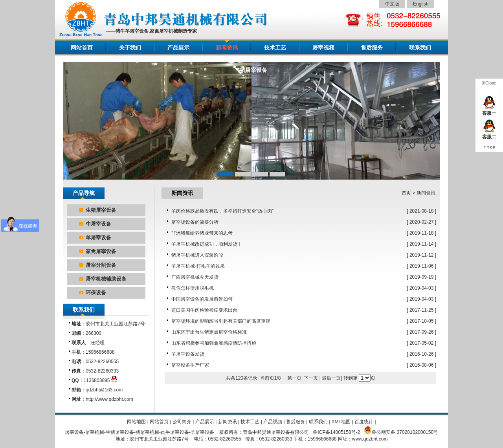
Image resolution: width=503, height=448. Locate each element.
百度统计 (364, 422)
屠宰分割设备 (101, 265)
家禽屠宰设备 (101, 251)
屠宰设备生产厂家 (190, 365)
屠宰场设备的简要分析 (195, 222)
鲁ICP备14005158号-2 (336, 432)
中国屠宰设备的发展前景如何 (202, 299)
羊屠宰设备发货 (188, 354)
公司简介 (182, 422)
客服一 (489, 110)
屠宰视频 (323, 48)
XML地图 (341, 422)
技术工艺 (275, 48)
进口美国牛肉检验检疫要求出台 (204, 310)
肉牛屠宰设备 (175, 432)
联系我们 (420, 48)
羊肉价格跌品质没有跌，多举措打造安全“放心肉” (222, 211)
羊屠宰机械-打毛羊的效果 (198, 266)
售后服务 (372, 48)
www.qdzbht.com (370, 439)
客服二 (489, 134)
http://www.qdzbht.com (109, 399)
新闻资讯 (227, 48)
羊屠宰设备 (98, 238)
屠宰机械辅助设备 (106, 279)
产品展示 (178, 48)
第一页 (294, 378)
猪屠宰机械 (147, 432)
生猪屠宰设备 (101, 210)
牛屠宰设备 (98, 224)
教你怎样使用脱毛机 (193, 288)
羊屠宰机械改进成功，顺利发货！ (207, 244)
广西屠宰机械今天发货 (195, 277)
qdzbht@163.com (104, 390)
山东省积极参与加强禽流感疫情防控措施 (214, 343)
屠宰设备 (74, 432)
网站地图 (136, 422)
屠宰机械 (95, 432)
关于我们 (130, 48)
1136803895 (101, 380)
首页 (406, 193)
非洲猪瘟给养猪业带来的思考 (202, 233)
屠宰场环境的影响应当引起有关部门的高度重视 (221, 321)
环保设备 (96, 293)
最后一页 (331, 378)
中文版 (392, 4)
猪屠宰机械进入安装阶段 (197, 255)
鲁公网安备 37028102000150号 (405, 432)
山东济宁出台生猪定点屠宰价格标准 (209, 332)
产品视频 (273, 422)
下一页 (311, 378)
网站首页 (82, 48)
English (421, 4)
